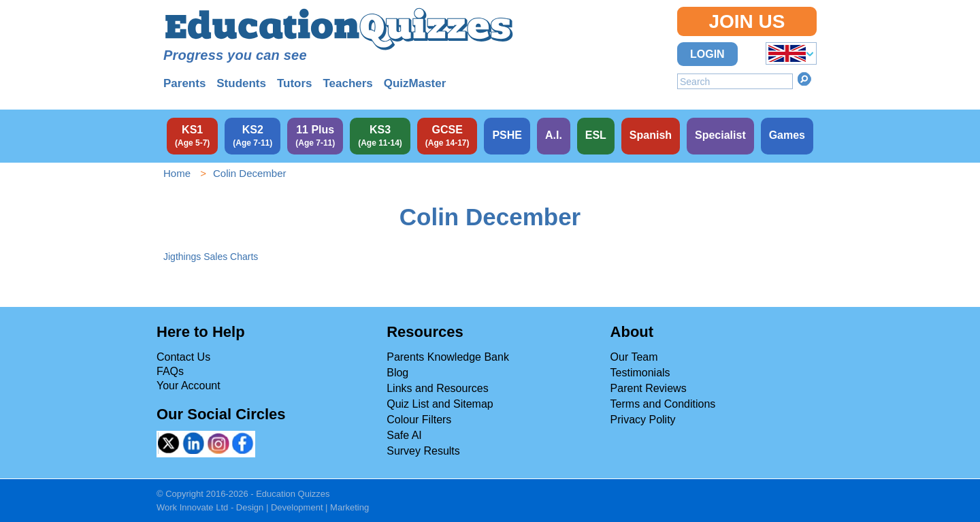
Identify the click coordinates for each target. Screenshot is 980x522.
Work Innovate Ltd (192, 507)
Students (241, 83)
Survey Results (423, 451)
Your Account (189, 386)
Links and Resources (437, 388)
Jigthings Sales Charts (211, 257)
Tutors (295, 83)
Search (804, 79)
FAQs (170, 371)
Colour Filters (419, 420)
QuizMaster (415, 83)
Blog (397, 373)
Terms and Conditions (663, 404)
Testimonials (640, 373)
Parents (184, 83)
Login (707, 54)
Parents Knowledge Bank (448, 357)
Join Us (747, 21)
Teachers (347, 83)
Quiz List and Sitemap (440, 404)
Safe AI (404, 435)
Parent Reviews (649, 388)
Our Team (634, 357)
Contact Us (183, 357)
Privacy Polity (643, 420)
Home (177, 173)
